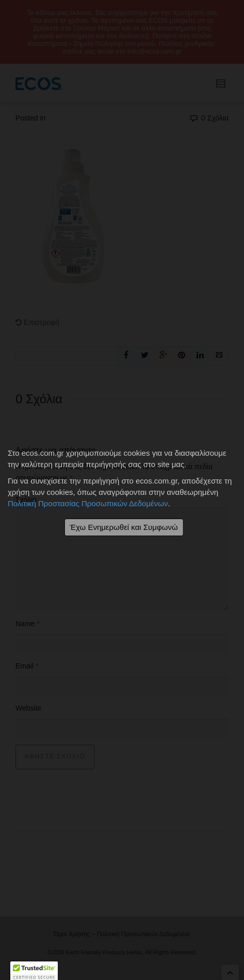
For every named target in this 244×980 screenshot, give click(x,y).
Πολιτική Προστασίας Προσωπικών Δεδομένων (88, 503)
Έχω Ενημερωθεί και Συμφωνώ (124, 527)
